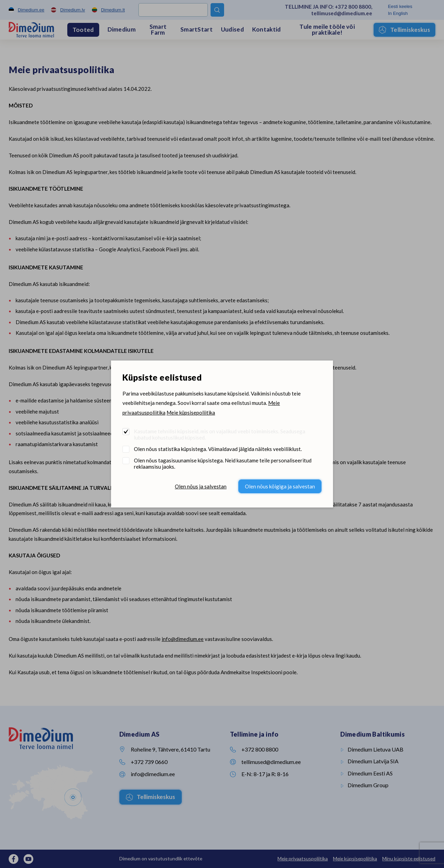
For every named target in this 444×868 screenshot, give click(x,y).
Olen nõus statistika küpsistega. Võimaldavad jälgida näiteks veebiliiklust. (218, 449)
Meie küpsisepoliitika (191, 413)
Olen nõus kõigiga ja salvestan (280, 486)
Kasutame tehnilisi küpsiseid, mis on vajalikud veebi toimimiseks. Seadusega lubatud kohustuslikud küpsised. (220, 434)
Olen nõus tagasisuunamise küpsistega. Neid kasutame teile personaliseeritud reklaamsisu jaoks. (223, 463)
